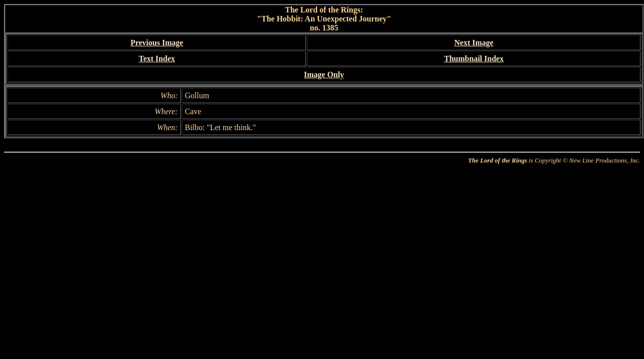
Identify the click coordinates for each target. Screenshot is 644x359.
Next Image (474, 43)
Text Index (157, 59)
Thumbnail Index (474, 59)
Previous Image (157, 43)
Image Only (324, 75)
